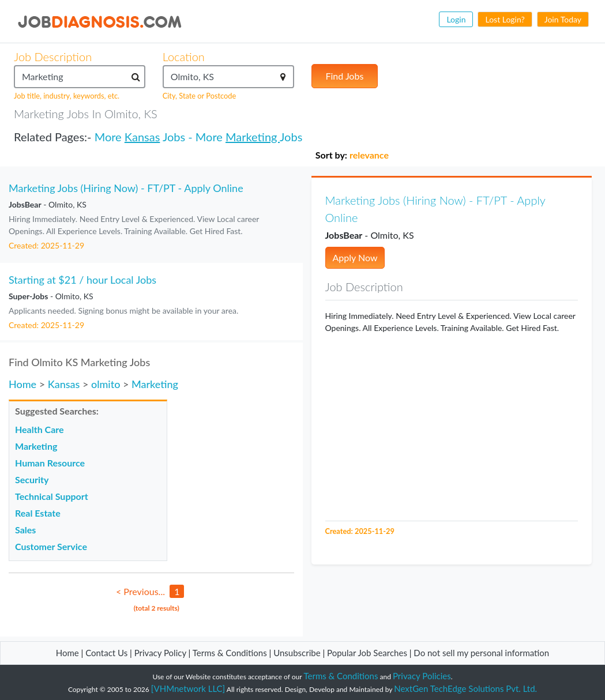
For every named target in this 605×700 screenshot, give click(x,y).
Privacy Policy (160, 653)
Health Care (40, 429)
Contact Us (106, 653)
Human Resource (50, 463)
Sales (25, 530)
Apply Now (355, 257)
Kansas (142, 137)
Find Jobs (345, 76)
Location (184, 57)
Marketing (253, 137)
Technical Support (52, 496)
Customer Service (51, 546)
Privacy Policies (422, 676)
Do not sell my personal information (481, 653)
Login (456, 19)
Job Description (53, 57)
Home (22, 384)
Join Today (563, 19)
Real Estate (38, 513)
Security (32, 479)
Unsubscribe (297, 653)
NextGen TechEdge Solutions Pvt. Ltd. (465, 688)
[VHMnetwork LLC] (188, 688)
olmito (106, 384)
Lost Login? (505, 19)
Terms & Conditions (231, 653)
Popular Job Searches (367, 653)
